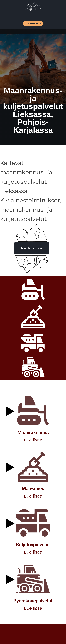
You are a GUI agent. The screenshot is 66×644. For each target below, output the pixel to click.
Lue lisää (33, 440)
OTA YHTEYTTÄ (33, 24)
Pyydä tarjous (32, 248)
